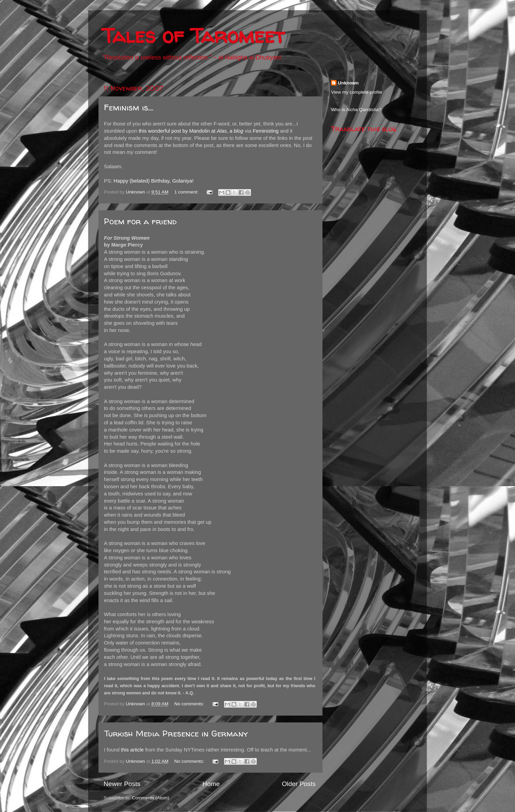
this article (133, 750)
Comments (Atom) (151, 798)
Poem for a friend (140, 221)
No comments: (190, 704)
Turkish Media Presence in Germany (176, 734)
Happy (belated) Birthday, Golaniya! (154, 181)
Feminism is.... (129, 108)
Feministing (266, 131)
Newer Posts (122, 784)
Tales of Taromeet (193, 36)
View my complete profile (357, 92)
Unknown (348, 83)
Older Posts (299, 784)
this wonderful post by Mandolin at (191, 131)
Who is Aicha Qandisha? (356, 110)
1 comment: (187, 192)
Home (211, 784)
